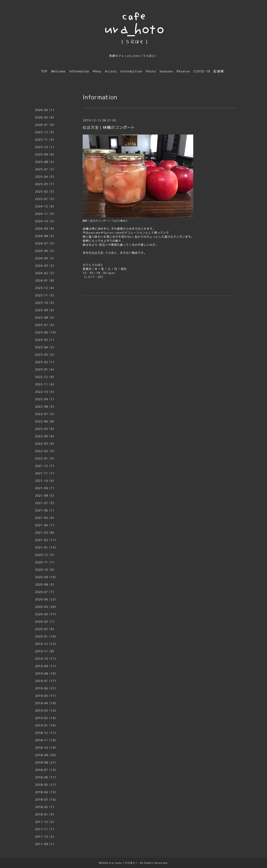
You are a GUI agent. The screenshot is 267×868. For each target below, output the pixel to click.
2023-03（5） (45, 355)
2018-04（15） (46, 792)
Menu (97, 71)
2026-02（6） (45, 117)
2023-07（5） (45, 325)
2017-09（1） (45, 844)
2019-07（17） (46, 681)
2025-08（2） (45, 162)
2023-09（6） (45, 310)
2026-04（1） (45, 110)
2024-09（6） (45, 229)
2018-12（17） (46, 733)
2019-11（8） (45, 651)
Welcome (58, 71)
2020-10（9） (45, 570)
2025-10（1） (45, 147)
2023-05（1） (45, 340)
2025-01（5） (45, 199)
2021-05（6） (45, 518)
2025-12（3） (45, 132)
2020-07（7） (45, 592)
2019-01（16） (46, 725)
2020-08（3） (45, 585)
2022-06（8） (45, 421)
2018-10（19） (46, 748)
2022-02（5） (45, 451)
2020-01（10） (46, 636)
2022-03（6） (45, 444)
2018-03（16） (46, 800)
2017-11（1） (45, 829)
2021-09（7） (45, 488)
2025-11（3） (45, 140)
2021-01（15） (46, 547)
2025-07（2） (45, 169)
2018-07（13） (46, 770)
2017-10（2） (45, 837)
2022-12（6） (45, 377)
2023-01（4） (45, 369)
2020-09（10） (46, 577)
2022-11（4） (45, 384)
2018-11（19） (46, 740)
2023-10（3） (45, 303)
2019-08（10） (46, 674)
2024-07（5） (45, 243)
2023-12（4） (45, 288)
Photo (151, 71)
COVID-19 (202, 71)
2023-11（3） (45, 295)
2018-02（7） (45, 807)
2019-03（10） (46, 711)
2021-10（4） (45, 481)
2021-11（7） (45, 473)
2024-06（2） (45, 251)
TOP (44, 71)
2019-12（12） (46, 644)
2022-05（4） (45, 429)
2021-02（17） (46, 540)
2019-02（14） (46, 718)
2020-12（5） (45, 555)
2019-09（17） (46, 666)
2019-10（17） (46, 659)
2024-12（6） (45, 206)
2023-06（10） (46, 332)
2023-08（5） (45, 318)
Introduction (131, 71)
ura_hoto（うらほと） (124, 863)
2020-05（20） (46, 607)
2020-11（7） (45, 562)
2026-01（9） (45, 125)
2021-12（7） (45, 466)
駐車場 (219, 71)
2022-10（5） (45, 392)
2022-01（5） (45, 458)
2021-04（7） (45, 525)
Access (111, 71)
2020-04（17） (46, 614)
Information (79, 71)
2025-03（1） (45, 184)
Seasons (166, 71)
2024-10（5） (45, 221)
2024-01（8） (45, 281)
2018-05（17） (46, 785)
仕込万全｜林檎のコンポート (109, 127)
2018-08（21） (46, 762)
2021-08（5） (45, 496)
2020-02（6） (45, 629)
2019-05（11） (46, 696)
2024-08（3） (45, 236)
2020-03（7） (45, 622)
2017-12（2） (45, 822)
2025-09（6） (45, 154)
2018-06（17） (46, 777)
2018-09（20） (46, 755)
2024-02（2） (45, 273)
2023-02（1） (45, 362)
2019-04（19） (46, 703)
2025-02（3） (45, 192)
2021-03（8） (45, 533)
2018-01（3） (45, 814)
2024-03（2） (45, 266)
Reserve (183, 71)
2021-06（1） (45, 510)
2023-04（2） (45, 347)
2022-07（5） (45, 414)
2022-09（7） (45, 399)
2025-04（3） (45, 177)
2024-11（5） (45, 214)
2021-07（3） (45, 503)
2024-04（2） (45, 258)
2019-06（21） (46, 688)
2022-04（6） (45, 436)
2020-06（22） (46, 599)
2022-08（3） (45, 407)
